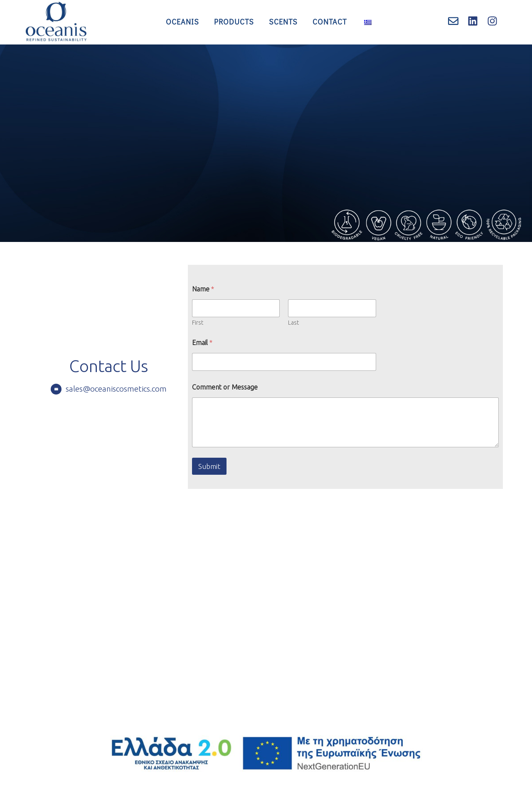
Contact (330, 22)
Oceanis (182, 22)
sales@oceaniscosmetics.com (116, 389)
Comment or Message (225, 387)
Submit (209, 466)
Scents (283, 22)
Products (234, 22)
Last (294, 323)
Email (202, 343)
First (198, 323)
